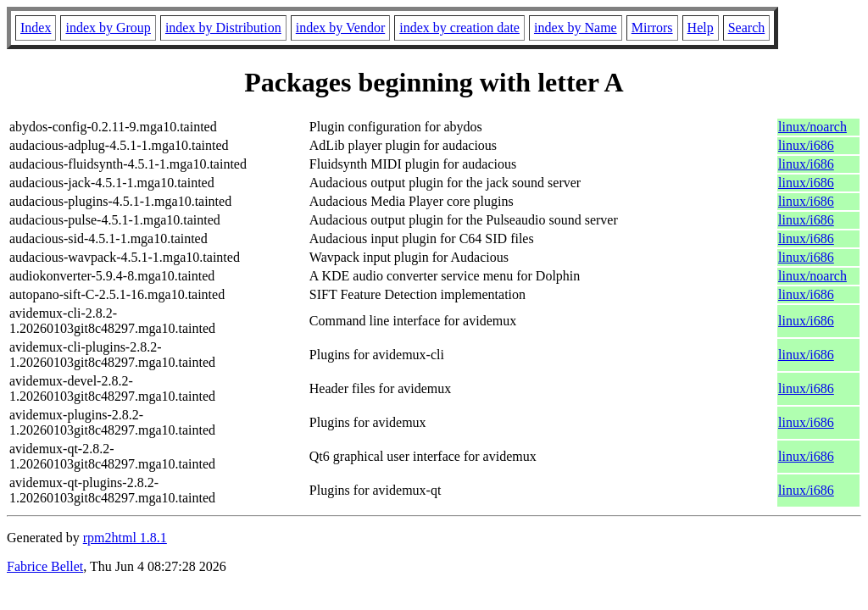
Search (747, 28)
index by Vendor (340, 28)
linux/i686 (806, 145)
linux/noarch (812, 127)
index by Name (576, 28)
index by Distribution (223, 28)
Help (701, 28)
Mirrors (652, 28)
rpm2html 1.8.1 (125, 538)
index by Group (108, 28)
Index (36, 28)
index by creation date (459, 28)
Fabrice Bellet (45, 566)
